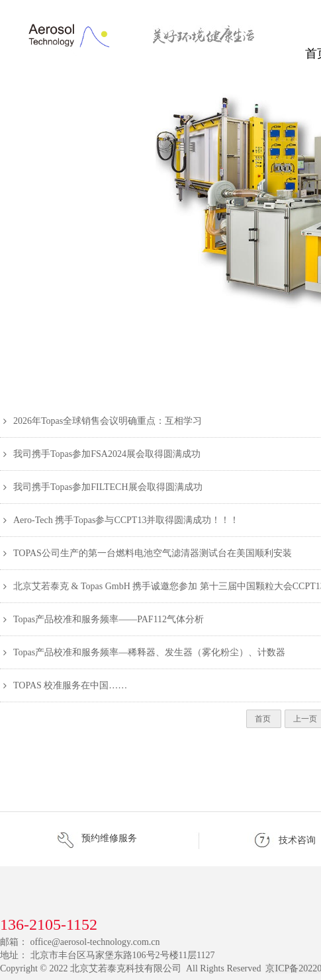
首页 (264, 719)
